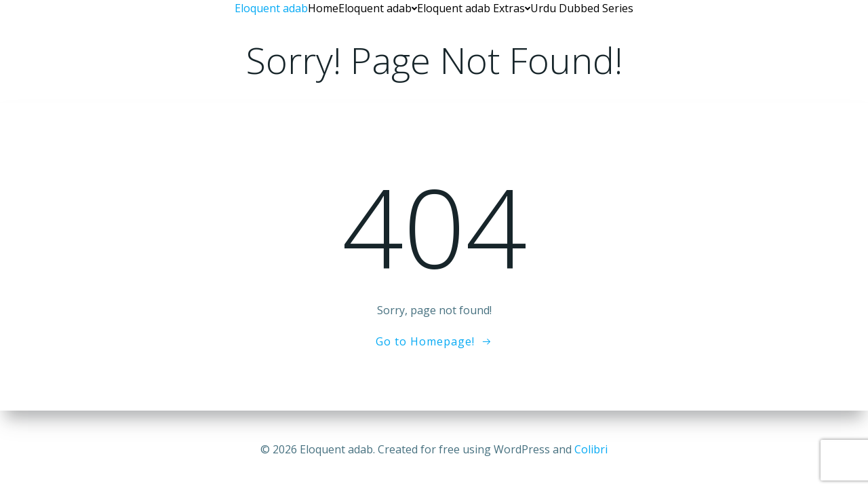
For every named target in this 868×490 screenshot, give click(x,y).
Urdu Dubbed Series (582, 8)
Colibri (591, 449)
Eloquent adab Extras (474, 8)
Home (323, 8)
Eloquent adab (378, 8)
